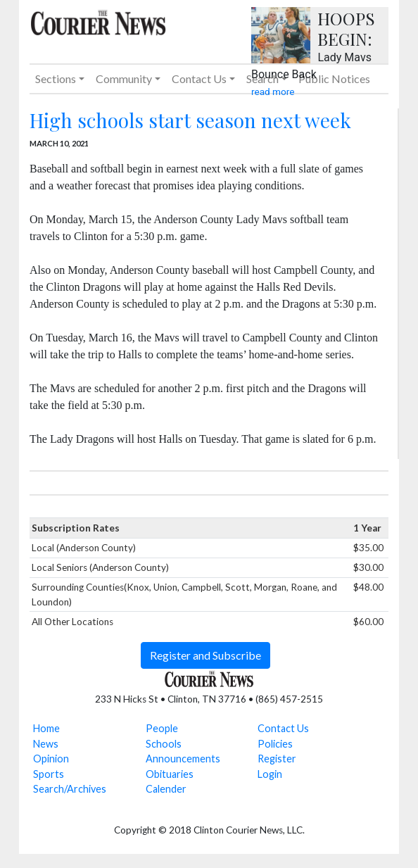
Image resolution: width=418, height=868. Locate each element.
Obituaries (170, 774)
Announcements (183, 759)
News (46, 744)
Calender (166, 789)
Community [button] (124, 78)
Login (270, 774)
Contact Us (283, 728)
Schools (164, 744)
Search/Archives (70, 789)
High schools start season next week (190, 120)
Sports (49, 774)
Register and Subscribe (205, 655)
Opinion (51, 759)
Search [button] (262, 78)
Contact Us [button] (199, 78)
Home (46, 728)
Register (277, 759)
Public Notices (334, 78)
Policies (275, 744)
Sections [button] (56, 78)
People (162, 728)
